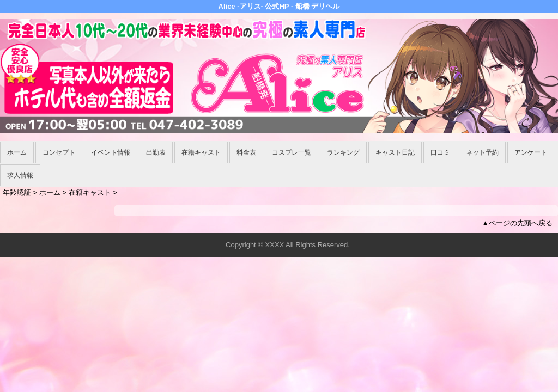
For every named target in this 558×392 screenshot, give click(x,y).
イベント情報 (111, 152)
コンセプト (59, 152)
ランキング (343, 152)
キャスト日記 (395, 152)
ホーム (17, 152)
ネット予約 (482, 152)
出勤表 (156, 152)
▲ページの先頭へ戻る (517, 223)
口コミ (440, 152)
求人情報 (20, 175)
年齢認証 (17, 192)
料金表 (246, 152)
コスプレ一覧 (292, 152)
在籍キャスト (201, 152)
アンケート (531, 152)
